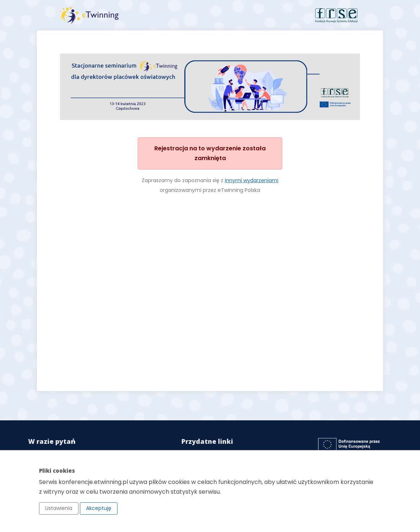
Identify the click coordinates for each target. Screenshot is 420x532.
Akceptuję (99, 508)
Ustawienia (59, 508)
